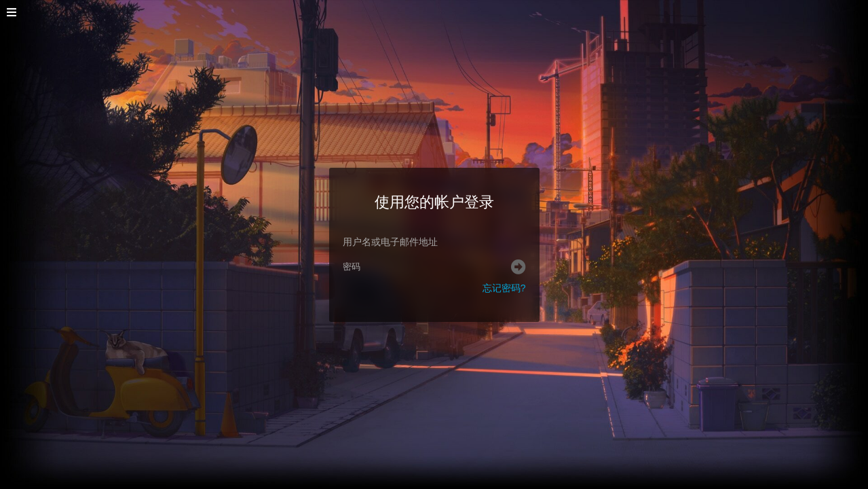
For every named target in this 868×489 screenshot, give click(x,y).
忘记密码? (504, 288)
